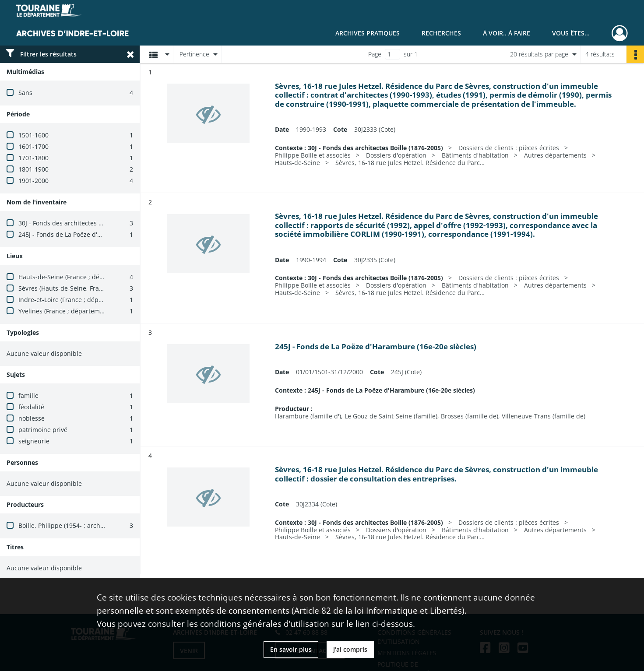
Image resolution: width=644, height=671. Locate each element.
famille (28, 395)
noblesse (32, 418)
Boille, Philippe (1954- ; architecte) (68, 525)
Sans (25, 93)
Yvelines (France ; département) (65, 311)
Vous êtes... (571, 33)
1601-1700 (33, 146)
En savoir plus (291, 649)
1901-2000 (33, 181)
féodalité (31, 407)
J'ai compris (350, 649)
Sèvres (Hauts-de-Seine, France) (65, 288)
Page (375, 54)
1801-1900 (33, 169)
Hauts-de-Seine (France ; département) (75, 277)
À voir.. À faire (507, 33)
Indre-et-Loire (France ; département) (73, 300)
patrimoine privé (43, 430)
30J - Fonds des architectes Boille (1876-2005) (84, 223)
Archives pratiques (368, 33)
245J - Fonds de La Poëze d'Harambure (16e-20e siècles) (100, 234)
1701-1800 (33, 158)
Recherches (441, 33)
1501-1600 (33, 135)
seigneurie (34, 441)
